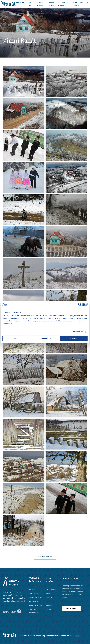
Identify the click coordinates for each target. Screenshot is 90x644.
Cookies (78, 636)
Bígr (47, 601)
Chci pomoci (71, 608)
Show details (78, 332)
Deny (16, 338)
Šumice (48, 609)
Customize (45, 338)
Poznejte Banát (35, 601)
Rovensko (49, 597)
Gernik (48, 593)
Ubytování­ (20, 2)
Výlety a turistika (36, 597)
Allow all (74, 338)
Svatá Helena (51, 589)
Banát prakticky (35, 605)
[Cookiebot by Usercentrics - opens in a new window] (78, 304)
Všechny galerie (45, 557)
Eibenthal (49, 605)
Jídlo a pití (33, 593)
